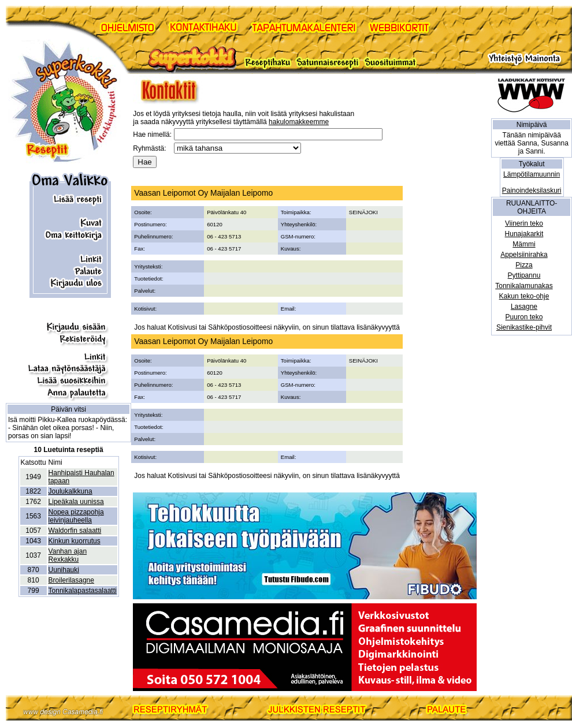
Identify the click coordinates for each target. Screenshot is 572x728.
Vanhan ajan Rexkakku (68, 555)
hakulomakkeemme (299, 122)
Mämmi (524, 244)
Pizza (524, 265)
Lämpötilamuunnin (532, 174)
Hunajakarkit (524, 234)
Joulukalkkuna (70, 491)
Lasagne (524, 307)
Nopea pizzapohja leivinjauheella (76, 516)
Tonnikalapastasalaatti (83, 591)
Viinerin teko (524, 223)
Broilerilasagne (71, 580)
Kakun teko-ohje (524, 296)
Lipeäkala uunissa (76, 502)
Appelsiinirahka (524, 255)
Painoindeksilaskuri (532, 191)
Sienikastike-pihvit (524, 327)
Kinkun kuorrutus (75, 541)
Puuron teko (524, 317)
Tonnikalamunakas (524, 286)
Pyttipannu (524, 275)
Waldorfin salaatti (75, 531)
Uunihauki (64, 570)
